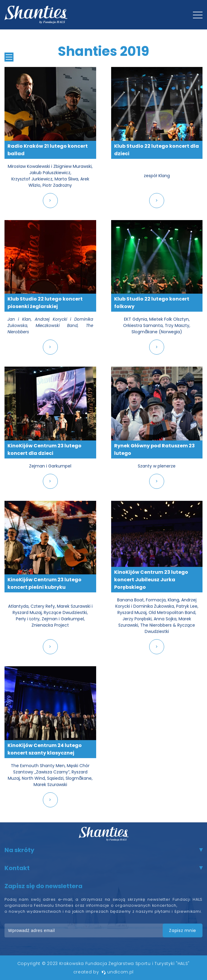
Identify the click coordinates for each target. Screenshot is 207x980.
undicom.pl (118, 972)
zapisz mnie (183, 930)
